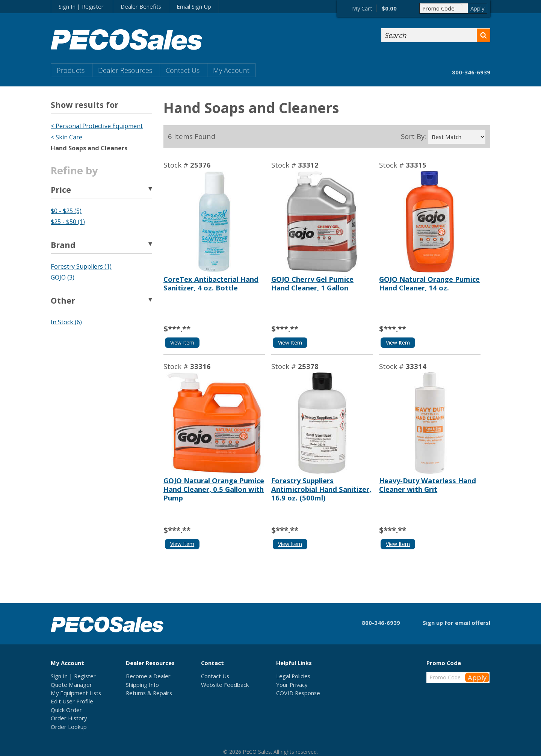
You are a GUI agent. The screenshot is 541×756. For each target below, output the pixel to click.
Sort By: (413, 136)
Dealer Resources (125, 70)
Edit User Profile (72, 701)
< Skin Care (66, 137)
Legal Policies (293, 676)
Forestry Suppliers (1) (81, 266)
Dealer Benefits (141, 6)
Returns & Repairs (149, 693)
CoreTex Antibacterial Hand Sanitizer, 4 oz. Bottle (211, 283)
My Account (231, 70)
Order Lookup (69, 727)
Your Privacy (292, 685)
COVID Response (298, 693)
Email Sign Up (194, 6)
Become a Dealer (148, 676)
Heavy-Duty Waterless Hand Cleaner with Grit (428, 485)
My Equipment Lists (76, 693)
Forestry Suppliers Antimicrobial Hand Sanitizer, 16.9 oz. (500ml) (321, 489)
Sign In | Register (81, 6)
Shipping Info (142, 685)
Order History (69, 718)
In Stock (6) (66, 322)
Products (71, 70)
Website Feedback (225, 685)
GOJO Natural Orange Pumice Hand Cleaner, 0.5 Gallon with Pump (214, 489)
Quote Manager (71, 685)
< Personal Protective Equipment (97, 126)
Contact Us (183, 70)
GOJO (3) (63, 277)
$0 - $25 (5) (66, 211)
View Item (182, 342)
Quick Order (66, 710)
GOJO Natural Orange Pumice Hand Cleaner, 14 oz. (429, 283)
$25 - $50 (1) (68, 222)
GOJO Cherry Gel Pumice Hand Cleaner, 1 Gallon (312, 283)
